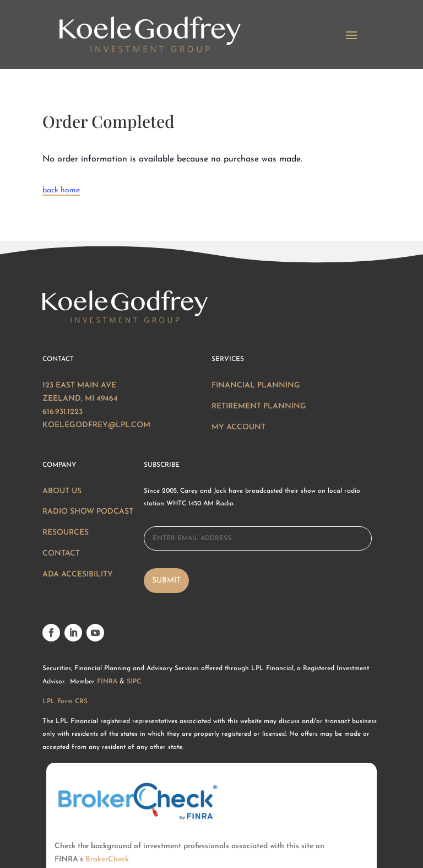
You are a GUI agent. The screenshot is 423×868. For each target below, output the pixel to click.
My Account (238, 427)
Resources (66, 533)
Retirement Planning (259, 406)
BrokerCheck (107, 817)
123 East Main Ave (79, 386)
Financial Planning (256, 386)
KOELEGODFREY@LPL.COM (96, 425)
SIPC (134, 682)
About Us (62, 491)
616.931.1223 (63, 412)
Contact (61, 554)
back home (61, 190)
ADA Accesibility (78, 575)
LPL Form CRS (65, 702)
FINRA (107, 682)
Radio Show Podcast (88, 512)
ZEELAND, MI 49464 (80, 399)
